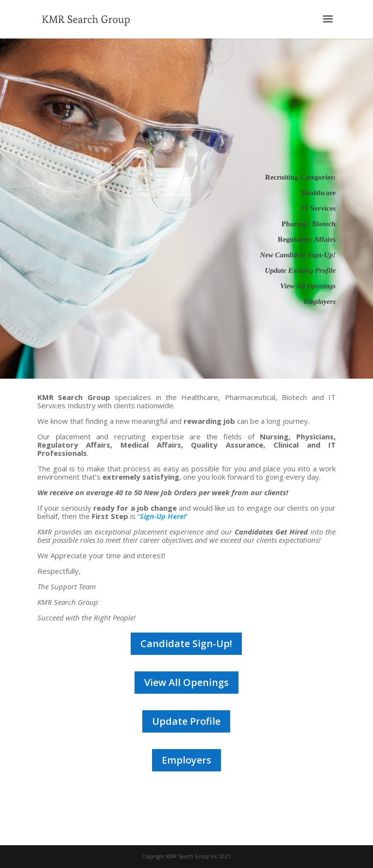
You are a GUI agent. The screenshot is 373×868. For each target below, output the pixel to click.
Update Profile (186, 721)
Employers (186, 760)
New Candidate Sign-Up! (298, 255)
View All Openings (186, 682)
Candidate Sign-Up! (186, 643)
